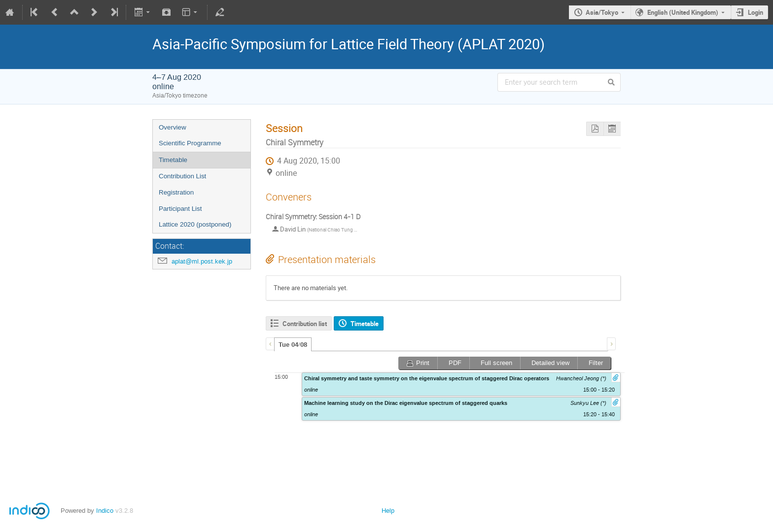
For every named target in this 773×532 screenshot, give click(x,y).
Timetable (173, 160)
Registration (176, 192)
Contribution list (305, 324)
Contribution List (182, 176)
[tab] (293, 344)
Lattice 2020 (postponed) (195, 224)
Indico (105, 511)
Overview (173, 127)
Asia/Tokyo (602, 12)
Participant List (180, 209)
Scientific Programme (190, 143)
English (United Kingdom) (683, 12)
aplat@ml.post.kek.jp (202, 261)
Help (388, 511)
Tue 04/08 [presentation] (293, 345)
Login (755, 12)
